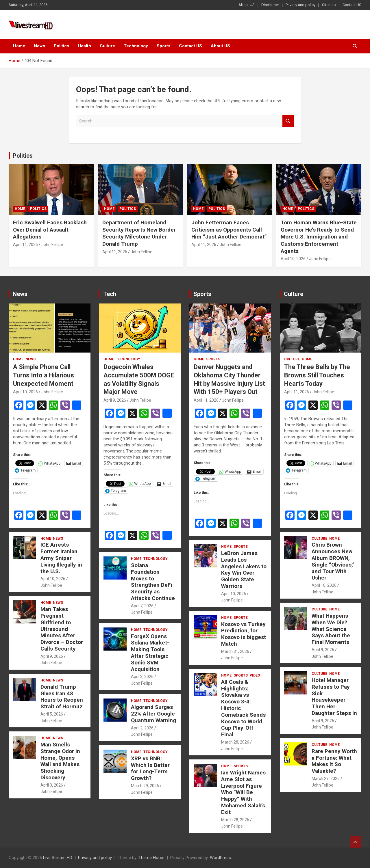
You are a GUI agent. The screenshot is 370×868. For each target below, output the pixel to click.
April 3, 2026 (52, 785)
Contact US (352, 5)
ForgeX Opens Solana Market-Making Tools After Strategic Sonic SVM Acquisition (150, 653)
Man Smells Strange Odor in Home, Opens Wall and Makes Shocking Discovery (60, 761)
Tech (110, 294)
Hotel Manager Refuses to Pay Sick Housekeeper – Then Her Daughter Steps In (334, 697)
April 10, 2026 (293, 259)
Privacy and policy (300, 5)
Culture (107, 46)
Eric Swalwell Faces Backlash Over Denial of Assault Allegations (50, 230)
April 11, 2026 (25, 245)
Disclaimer (270, 5)
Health (84, 46)
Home (19, 46)
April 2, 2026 (142, 728)
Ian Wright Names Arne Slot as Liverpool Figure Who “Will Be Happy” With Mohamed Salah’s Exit (243, 792)
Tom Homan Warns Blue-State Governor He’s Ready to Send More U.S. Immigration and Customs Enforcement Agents (319, 237)
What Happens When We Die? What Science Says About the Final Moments (331, 629)
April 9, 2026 (52, 656)
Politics (61, 46)
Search (288, 121)
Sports (163, 46)
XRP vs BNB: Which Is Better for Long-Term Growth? (150, 768)
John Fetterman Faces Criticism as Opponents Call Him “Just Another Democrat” (229, 230)
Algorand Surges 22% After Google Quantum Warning (153, 714)
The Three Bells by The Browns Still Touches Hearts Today (317, 375)
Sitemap (329, 5)
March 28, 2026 (235, 742)
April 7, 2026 (142, 606)
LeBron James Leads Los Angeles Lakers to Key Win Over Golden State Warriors (244, 570)
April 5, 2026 (52, 714)
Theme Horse (151, 858)
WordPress (220, 858)
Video (255, 675)
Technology (136, 46)
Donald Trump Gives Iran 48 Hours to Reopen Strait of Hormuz (62, 697)
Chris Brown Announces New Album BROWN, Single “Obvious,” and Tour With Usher (333, 561)
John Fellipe (52, 245)
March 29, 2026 (145, 786)
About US (247, 5)
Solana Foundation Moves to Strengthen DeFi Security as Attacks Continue (153, 582)
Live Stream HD (58, 858)
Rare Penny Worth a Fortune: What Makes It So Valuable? (334, 761)
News (39, 46)
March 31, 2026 (235, 651)
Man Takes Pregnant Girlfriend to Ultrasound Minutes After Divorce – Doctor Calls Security (62, 629)
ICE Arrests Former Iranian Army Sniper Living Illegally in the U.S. (61, 558)
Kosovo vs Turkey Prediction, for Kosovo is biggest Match (244, 634)
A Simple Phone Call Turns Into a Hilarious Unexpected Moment (44, 375)
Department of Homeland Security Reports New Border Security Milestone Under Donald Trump (139, 233)
